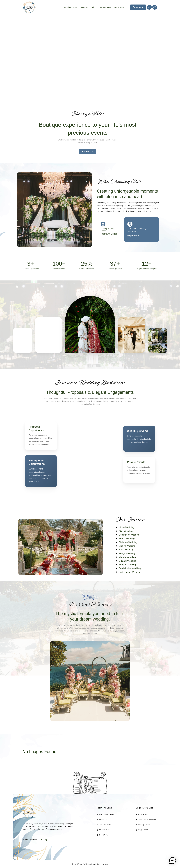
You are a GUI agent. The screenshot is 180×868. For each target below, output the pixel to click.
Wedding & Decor (71, 7)
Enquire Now (119, 7)
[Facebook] (41, 840)
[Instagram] (46, 840)
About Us (84, 7)
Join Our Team (105, 7)
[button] (90, 681)
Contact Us (88, 152)
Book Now (138, 7)
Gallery (94, 7)
